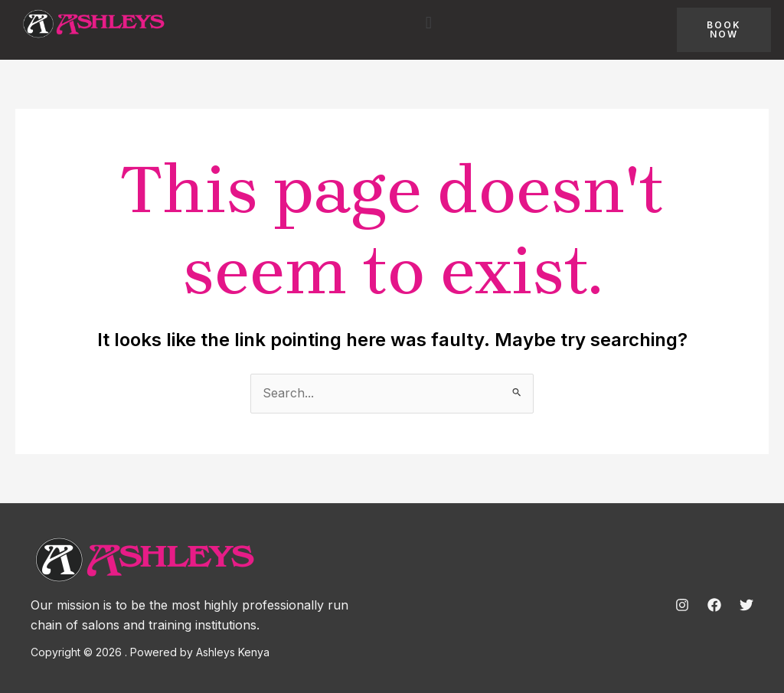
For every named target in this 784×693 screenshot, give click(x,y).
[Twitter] (746, 605)
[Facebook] (714, 605)
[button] (428, 22)
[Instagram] (682, 605)
